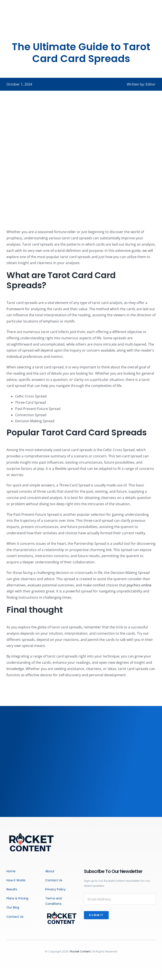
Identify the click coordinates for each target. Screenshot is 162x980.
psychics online (139, 585)
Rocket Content (80, 951)
